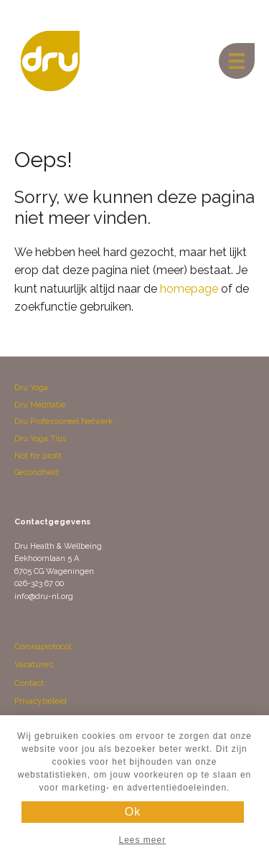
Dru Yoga (31, 388)
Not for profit (38, 456)
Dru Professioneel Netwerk (63, 421)
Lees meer (142, 840)
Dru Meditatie (40, 405)
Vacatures (34, 664)
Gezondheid (37, 472)
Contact (29, 683)
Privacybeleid (41, 701)
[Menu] (237, 61)
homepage (189, 289)
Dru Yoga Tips (40, 439)
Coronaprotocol (43, 646)
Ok (133, 812)
